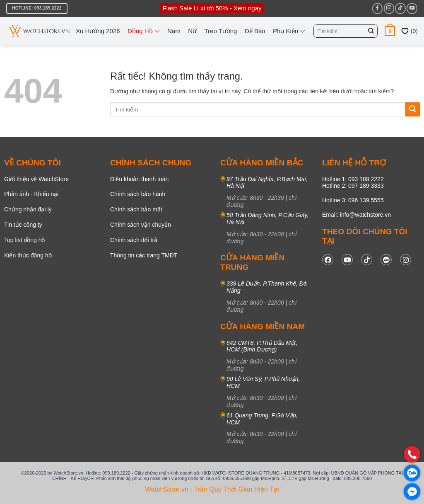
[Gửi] (371, 31)
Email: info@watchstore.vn (357, 215)
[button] (390, 31)
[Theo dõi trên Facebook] (377, 8)
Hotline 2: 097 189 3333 (353, 186)
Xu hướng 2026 (98, 31)
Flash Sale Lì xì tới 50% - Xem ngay (212, 8)
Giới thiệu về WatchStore (36, 179)
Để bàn (255, 31)
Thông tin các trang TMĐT (144, 255)
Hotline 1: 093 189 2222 (353, 179)
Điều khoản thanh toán (139, 179)
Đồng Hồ (144, 31)
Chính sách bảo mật (136, 209)
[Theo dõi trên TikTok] (400, 8)
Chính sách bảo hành (138, 194)
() (409, 31)
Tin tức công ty (23, 225)
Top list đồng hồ (25, 240)
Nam (174, 31)
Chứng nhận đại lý (28, 209)
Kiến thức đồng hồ (28, 255)
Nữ (192, 31)
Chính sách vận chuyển (141, 225)
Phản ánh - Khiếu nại (31, 194)
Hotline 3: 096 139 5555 (353, 200)
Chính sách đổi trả (134, 240)
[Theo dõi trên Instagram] (389, 8)
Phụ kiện (289, 31)
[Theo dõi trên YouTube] (412, 8)
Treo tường (220, 31)
